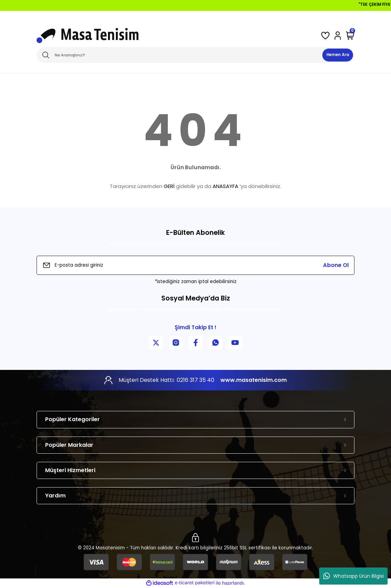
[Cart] (350, 36)
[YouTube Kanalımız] (235, 343)
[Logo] (87, 36)
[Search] (195, 55)
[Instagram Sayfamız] (176, 343)
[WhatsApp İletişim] (215, 343)
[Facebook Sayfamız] (195, 343)
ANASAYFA (225, 186)
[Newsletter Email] (195, 265)
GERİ (169, 186)
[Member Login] (338, 36)
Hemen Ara (338, 55)
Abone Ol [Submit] (336, 265)
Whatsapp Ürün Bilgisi (354, 576)
